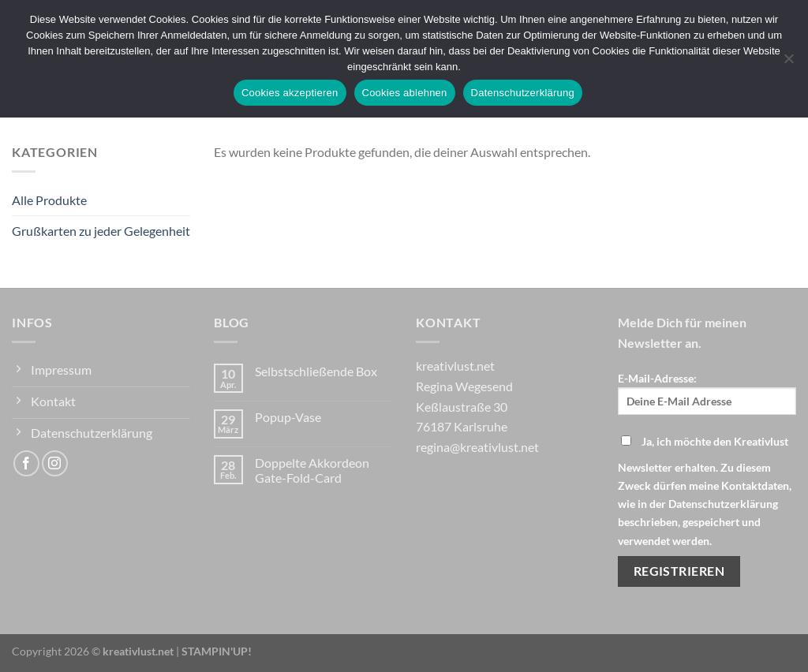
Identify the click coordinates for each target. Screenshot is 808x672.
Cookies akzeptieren (290, 93)
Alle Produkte (49, 200)
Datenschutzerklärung (523, 93)
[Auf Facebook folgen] (26, 463)
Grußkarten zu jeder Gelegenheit (101, 231)
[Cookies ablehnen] (788, 63)
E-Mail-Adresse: (707, 393)
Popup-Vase (288, 417)
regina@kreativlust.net (477, 447)
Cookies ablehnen (405, 93)
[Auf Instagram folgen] (55, 463)
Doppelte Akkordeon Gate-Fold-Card (312, 470)
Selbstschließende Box (316, 371)
